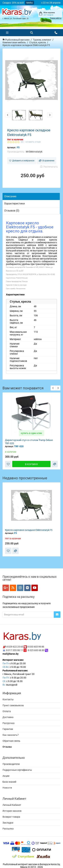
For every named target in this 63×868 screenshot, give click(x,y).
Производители (11, 764)
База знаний (9, 782)
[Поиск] (32, 33)
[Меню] (7, 33)
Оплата (7, 711)
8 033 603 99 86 (36, 647)
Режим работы (56, 18)
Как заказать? (11, 735)
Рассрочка (8, 723)
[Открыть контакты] (56, 33)
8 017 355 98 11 (15, 650)
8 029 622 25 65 (15, 647)
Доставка (8, 717)
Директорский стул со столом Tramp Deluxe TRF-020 (29, 442)
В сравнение (47, 161)
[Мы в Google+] (6, 588)
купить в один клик (32, 433)
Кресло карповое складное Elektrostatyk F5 (29, 530)
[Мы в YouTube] (35, 588)
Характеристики (14, 203)
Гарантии (8, 729)
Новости (7, 788)
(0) (22, 142)
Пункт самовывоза (13, 705)
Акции (6, 776)
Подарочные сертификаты (17, 770)
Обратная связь (11, 741)
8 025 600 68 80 (36, 650)
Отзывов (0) (12, 211)
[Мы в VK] (27, 588)
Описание (10, 196)
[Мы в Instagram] (20, 588)
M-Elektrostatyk (34, 152)
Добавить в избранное (22, 161)
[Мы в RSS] (13, 588)
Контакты (8, 699)
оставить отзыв (33, 142)
